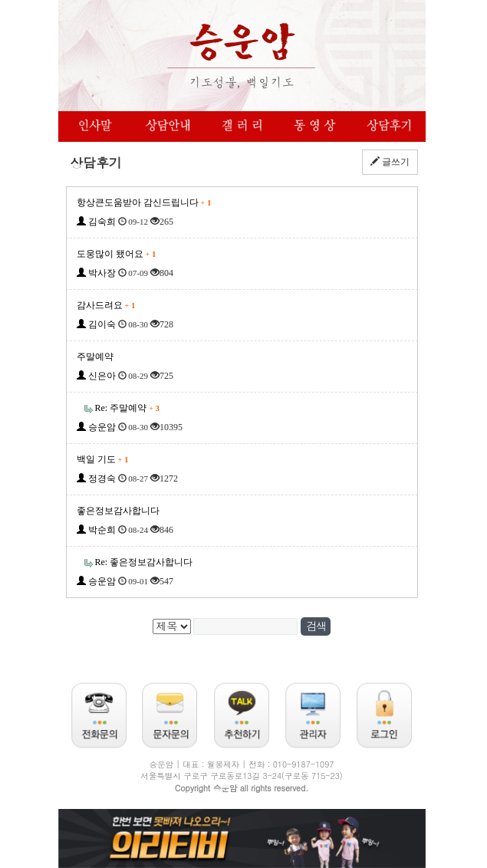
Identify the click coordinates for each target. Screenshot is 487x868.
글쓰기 (390, 162)
